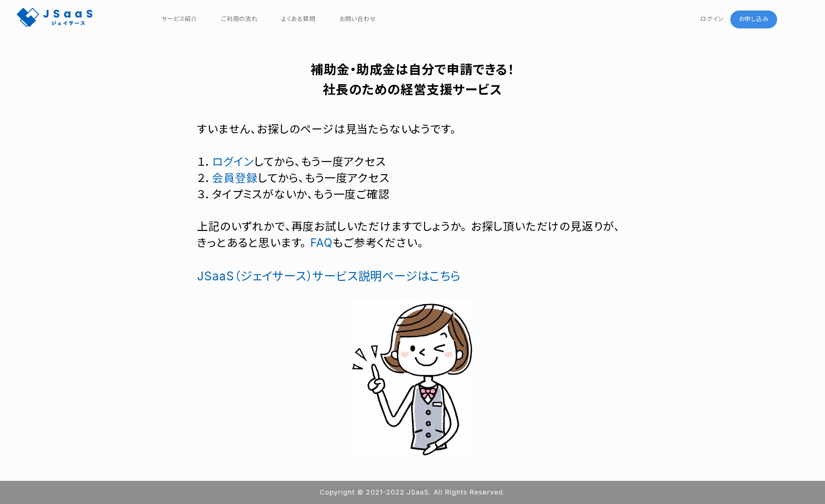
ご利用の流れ (239, 19)
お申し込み (754, 19)
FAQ (321, 243)
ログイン (712, 19)
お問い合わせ (358, 19)
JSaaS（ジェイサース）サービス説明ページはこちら (329, 276)
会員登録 (235, 178)
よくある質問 (299, 19)
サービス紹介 (179, 19)
